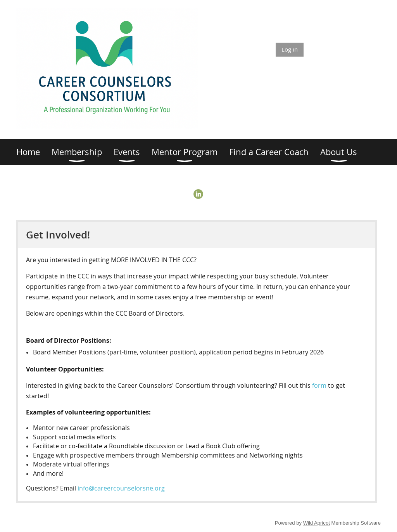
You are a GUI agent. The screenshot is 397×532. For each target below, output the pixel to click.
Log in (290, 49)
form (320, 385)
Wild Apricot (317, 523)
